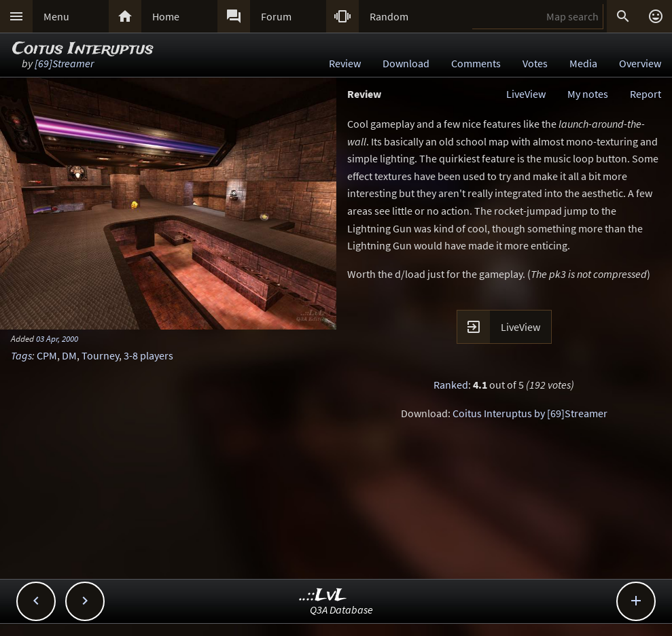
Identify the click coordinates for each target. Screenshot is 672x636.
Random (389, 16)
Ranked (451, 385)
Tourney (100, 355)
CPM (47, 355)
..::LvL (323, 596)
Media (583, 63)
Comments (476, 63)
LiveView (526, 94)
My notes (588, 94)
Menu (56, 16)
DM (69, 355)
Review (345, 63)
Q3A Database (341, 609)
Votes (535, 63)
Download (406, 63)
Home (166, 16)
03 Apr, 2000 (57, 338)
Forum (276, 16)
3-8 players (148, 355)
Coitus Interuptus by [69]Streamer (530, 413)
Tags (21, 355)
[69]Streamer (64, 63)
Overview (640, 63)
